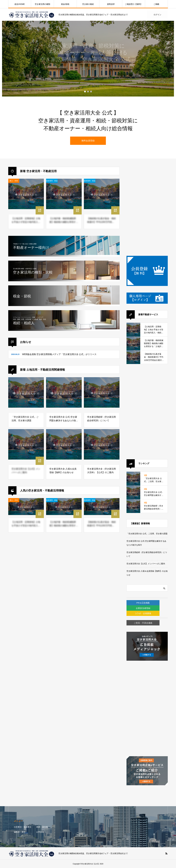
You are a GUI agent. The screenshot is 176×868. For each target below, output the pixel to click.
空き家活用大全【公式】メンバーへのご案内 (146, 564)
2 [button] (88, 92)
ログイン (157, 15)
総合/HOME (20, 4)
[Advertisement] (147, 208)
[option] (88, 59)
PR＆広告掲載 (151, 603)
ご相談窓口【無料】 (134, 4)
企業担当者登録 (151, 608)
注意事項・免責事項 (23, 827)
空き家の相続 (88, 4)
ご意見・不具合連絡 (151, 623)
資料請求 (111, 4)
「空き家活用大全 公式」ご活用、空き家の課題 (147, 534)
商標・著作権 (42, 827)
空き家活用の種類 (42, 4)
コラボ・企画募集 (151, 613)
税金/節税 (65, 4)
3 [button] (91, 92)
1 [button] (85, 92)
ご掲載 (156, 4)
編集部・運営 (20, 832)
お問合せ (40, 832)
